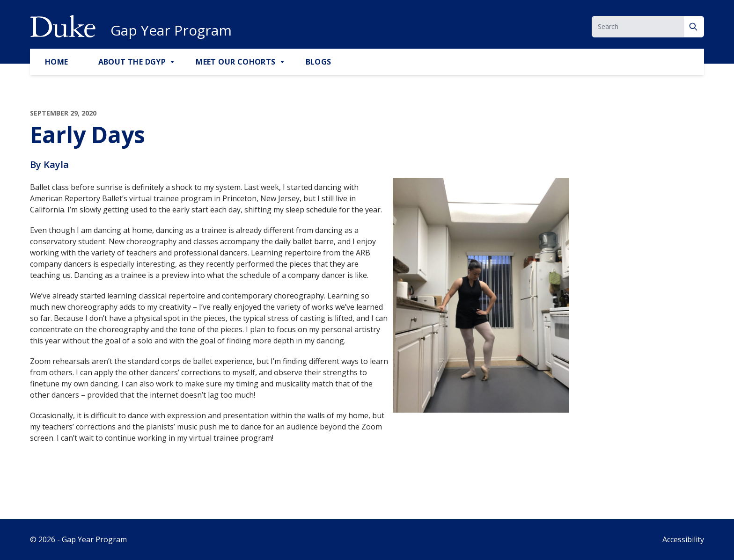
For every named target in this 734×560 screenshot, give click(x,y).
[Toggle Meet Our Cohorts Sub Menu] (283, 62)
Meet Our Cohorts (235, 62)
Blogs (319, 62)
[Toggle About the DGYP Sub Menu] (173, 62)
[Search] (694, 27)
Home (57, 62)
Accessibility (683, 539)
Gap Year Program (171, 30)
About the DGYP (132, 62)
